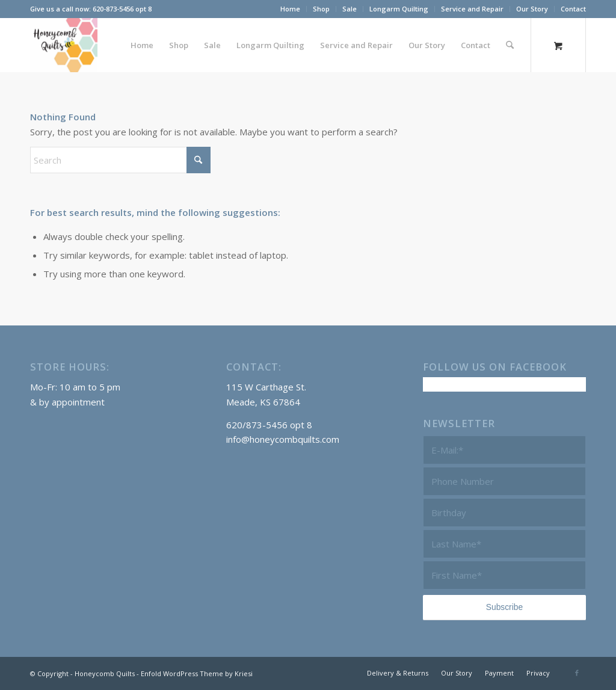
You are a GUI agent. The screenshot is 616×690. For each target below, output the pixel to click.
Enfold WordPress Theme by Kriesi (197, 673)
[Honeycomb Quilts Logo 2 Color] (64, 45)
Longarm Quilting (399, 9)
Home (290, 9)
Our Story (532, 9)
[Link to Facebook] (577, 673)
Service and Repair (472, 9)
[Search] (510, 45)
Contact (573, 9)
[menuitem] (291, 9)
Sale (350, 9)
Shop (321, 9)
